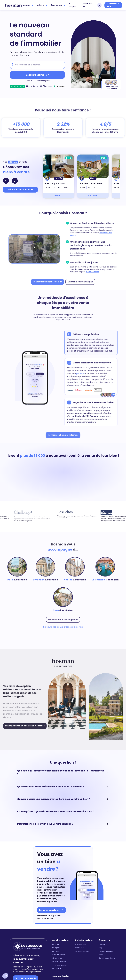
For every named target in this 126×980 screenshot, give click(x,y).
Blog (101, 954)
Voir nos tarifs (104, 271)
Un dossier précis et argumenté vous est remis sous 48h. (88, 352)
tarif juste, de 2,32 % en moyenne (87, 420)
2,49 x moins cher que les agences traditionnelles (88, 267)
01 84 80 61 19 (88, 5)
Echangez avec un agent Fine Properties (27, 731)
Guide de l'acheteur (82, 957)
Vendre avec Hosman (85, 417)
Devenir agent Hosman (108, 964)
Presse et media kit (106, 957)
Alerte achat (79, 954)
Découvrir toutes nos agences (63, 624)
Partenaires (103, 950)
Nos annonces (80, 950)
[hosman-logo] (13, 5)
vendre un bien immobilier (50, 885)
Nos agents (56, 954)
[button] (5, 976)
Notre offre (55, 950)
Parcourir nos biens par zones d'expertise (63, 631)
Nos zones (55, 957)
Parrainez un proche (59, 971)
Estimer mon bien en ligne (79, 280)
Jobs (101, 961)
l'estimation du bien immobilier (51, 894)
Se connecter (57, 974)
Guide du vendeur (58, 961)
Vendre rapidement (59, 967)
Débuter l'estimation (37, 75)
